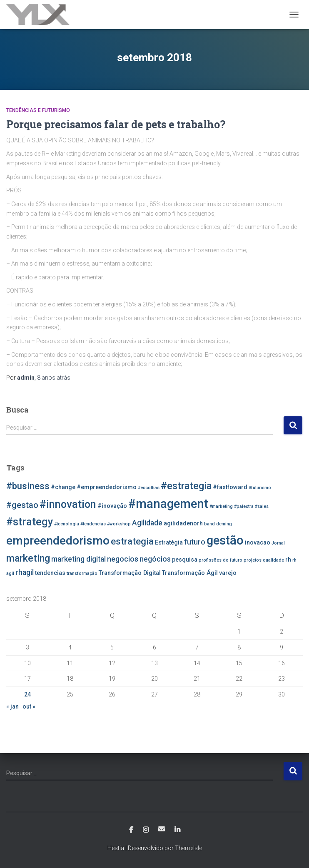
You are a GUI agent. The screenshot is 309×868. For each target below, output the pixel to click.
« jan (12, 706)
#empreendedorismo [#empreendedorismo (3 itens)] (107, 487)
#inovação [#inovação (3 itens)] (112, 506)
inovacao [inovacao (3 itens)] (258, 543)
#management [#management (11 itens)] (168, 504)
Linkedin (177, 830)
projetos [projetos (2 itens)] (253, 560)
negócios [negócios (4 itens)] (155, 559)
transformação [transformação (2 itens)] (82, 573)
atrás (54, 378)
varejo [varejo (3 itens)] (228, 573)
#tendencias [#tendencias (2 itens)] (93, 524)
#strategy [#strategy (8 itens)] (30, 522)
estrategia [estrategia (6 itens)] (132, 541)
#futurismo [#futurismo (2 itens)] (260, 488)
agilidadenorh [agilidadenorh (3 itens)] (183, 524)
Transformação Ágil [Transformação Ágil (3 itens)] (190, 573)
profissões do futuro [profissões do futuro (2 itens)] (221, 560)
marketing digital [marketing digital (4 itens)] (78, 559)
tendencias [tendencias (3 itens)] (50, 573)
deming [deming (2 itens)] (224, 524)
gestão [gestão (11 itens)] (225, 540)
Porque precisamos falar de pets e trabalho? (116, 124)
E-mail (162, 829)
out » (29, 706)
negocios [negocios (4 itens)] (123, 559)
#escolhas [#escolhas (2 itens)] (149, 488)
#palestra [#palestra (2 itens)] (244, 506)
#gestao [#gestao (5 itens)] (22, 505)
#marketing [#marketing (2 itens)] (221, 506)
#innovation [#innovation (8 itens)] (68, 504)
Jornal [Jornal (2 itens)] (278, 543)
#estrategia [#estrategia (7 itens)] (186, 486)
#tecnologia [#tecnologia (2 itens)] (67, 524)
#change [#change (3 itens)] (63, 487)
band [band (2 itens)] (209, 524)
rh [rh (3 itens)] (288, 560)
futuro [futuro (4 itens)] (195, 542)
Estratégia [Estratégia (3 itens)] (169, 543)
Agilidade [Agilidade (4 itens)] (147, 523)
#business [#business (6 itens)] (28, 486)
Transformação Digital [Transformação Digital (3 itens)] (130, 573)
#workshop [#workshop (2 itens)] (119, 524)
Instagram (146, 830)
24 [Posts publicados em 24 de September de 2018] (27, 694)
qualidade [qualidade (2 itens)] (273, 560)
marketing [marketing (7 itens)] (28, 558)
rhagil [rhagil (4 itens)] (25, 572)
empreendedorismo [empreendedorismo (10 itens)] (58, 541)
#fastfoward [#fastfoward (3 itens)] (230, 487)
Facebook (131, 830)
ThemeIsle (188, 848)
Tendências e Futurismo (38, 110)
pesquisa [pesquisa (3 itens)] (185, 560)
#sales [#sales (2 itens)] (262, 506)
